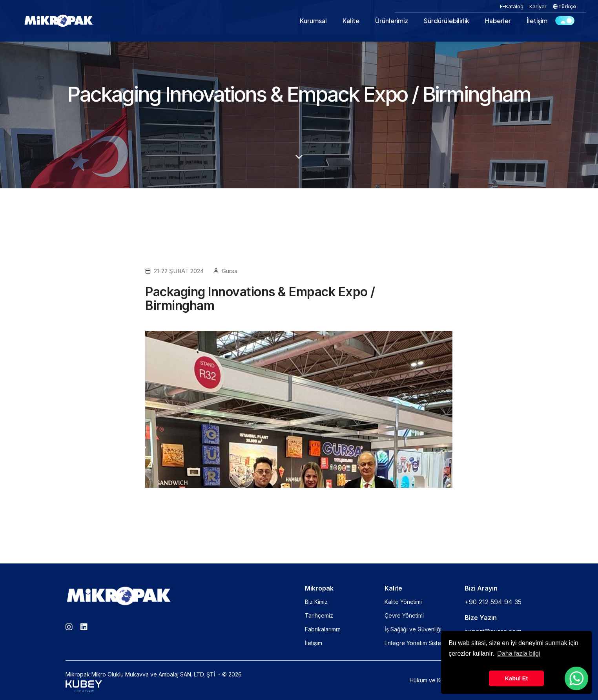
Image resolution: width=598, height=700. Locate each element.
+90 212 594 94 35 (493, 602)
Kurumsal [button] (313, 21)
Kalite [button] (351, 21)
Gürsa (230, 271)
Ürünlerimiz (392, 21)
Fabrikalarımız (323, 629)
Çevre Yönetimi (404, 615)
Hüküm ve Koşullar (433, 680)
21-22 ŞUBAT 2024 (179, 271)
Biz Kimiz (316, 602)
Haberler (498, 21)
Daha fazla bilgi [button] (519, 654)
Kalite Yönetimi (403, 602)
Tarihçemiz (319, 615)
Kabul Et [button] (516, 678)
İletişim (537, 21)
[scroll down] (299, 157)
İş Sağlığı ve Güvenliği (413, 629)
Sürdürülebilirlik (447, 21)
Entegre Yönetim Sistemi (416, 643)
